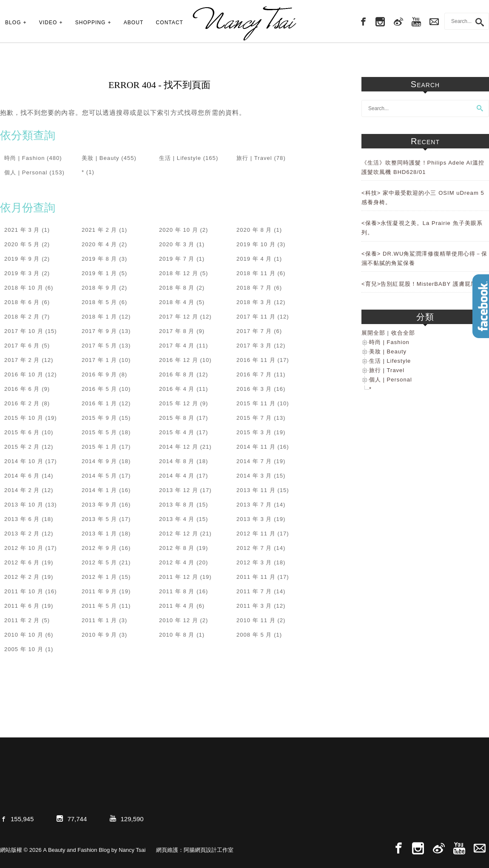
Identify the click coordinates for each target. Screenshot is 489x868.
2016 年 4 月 (177, 389)
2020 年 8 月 (254, 230)
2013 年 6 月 (22, 519)
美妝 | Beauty (101, 158)
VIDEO (48, 23)
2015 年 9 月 (100, 418)
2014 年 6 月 (22, 476)
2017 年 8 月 (177, 331)
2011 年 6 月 (22, 606)
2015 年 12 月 (179, 403)
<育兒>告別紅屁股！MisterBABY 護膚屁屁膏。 (425, 284)
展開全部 (373, 333)
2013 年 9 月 (100, 505)
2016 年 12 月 (179, 360)
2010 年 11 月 (256, 620)
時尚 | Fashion (24, 158)
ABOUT (134, 23)
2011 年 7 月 (254, 591)
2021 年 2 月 (100, 230)
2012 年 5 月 (100, 562)
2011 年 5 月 (100, 606)
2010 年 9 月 (100, 635)
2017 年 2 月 (22, 360)
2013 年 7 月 (254, 505)
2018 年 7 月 (254, 288)
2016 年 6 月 (22, 389)
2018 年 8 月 (177, 288)
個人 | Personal (26, 172)
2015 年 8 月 (177, 418)
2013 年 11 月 (256, 490)
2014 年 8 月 (177, 461)
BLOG (13, 23)
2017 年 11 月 (256, 317)
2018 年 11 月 (256, 273)
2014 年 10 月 (24, 461)
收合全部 (403, 333)
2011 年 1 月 (100, 620)
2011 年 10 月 (24, 591)
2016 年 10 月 (24, 374)
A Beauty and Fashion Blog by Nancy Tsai (244, 23)
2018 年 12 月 (179, 273)
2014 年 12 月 (179, 447)
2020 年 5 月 (22, 244)
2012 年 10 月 (24, 548)
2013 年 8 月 (177, 505)
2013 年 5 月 (100, 519)
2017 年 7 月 (254, 331)
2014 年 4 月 (177, 476)
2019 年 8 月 (100, 259)
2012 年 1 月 (100, 577)
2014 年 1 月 (100, 490)
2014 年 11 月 (256, 447)
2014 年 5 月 (100, 476)
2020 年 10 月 (179, 230)
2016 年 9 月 (100, 374)
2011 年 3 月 (254, 606)
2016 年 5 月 (100, 389)
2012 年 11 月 (256, 534)
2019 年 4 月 (254, 259)
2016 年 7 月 (254, 374)
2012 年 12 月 (179, 534)
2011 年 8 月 (177, 591)
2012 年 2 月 (22, 577)
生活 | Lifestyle (180, 158)
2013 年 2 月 (22, 534)
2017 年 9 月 (100, 331)
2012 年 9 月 (100, 548)
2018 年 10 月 (24, 288)
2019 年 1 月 (100, 273)
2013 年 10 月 (24, 505)
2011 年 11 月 (256, 577)
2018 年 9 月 (100, 288)
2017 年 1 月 (100, 360)
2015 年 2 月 (22, 447)
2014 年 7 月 (254, 461)
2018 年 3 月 (254, 302)
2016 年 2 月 (22, 403)
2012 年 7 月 (254, 548)
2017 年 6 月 (22, 346)
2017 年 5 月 (100, 346)
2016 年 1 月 (100, 403)
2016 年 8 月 (177, 374)
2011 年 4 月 (177, 606)
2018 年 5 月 (100, 302)
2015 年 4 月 (177, 432)
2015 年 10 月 (24, 418)
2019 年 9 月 (22, 259)
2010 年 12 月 (179, 620)
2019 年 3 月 (22, 273)
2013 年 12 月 (179, 490)
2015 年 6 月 (22, 432)
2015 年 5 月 (100, 432)
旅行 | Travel (254, 158)
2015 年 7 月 (254, 418)
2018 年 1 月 (100, 317)
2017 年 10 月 (24, 331)
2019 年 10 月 (256, 244)
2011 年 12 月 (179, 577)
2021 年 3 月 (22, 230)
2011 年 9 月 (100, 591)
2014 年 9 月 (100, 461)
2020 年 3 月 (177, 244)
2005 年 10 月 (24, 649)
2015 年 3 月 (254, 432)
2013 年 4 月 (177, 519)
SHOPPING (91, 23)
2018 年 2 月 (22, 317)
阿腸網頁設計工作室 (209, 850)
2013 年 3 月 (254, 519)
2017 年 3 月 (254, 346)
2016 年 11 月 (256, 360)
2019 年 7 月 (177, 259)
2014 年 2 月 (22, 490)
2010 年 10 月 (24, 635)
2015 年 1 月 (100, 447)
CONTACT (170, 23)
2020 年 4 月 (100, 244)
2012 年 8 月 (177, 548)
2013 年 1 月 (100, 534)
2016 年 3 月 (254, 389)
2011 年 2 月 (22, 620)
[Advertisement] (425, 539)
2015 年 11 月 (256, 403)
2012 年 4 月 (177, 562)
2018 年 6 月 (22, 302)
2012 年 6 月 (22, 562)
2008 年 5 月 (254, 635)
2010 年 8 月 (177, 635)
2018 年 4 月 (177, 302)
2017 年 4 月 (177, 346)
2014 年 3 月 (254, 476)
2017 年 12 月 (179, 317)
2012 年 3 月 (254, 562)
